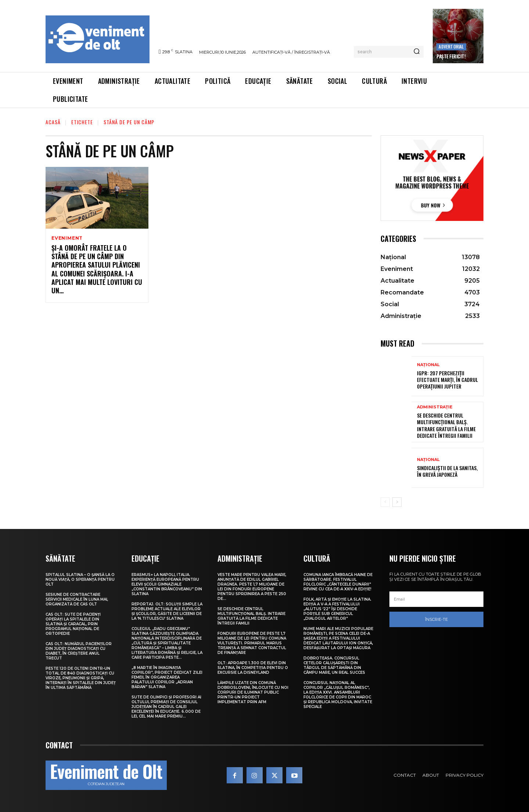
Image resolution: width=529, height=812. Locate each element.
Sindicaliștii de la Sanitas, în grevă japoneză (447, 471)
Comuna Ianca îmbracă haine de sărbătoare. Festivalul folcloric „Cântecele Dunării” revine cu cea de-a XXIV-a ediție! (338, 582)
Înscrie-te (436, 619)
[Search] (417, 52)
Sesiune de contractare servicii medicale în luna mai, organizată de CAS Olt (77, 599)
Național (428, 365)
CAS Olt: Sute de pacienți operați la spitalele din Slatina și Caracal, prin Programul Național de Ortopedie (73, 624)
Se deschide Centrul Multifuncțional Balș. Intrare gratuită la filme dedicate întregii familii (446, 425)
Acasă (53, 122)
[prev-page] (385, 502)
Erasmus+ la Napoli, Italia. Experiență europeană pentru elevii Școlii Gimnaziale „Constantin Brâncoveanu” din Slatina (167, 584)
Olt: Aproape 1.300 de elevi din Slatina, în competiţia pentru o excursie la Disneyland (253, 668)
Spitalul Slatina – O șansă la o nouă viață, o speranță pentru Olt (80, 580)
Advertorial (451, 46)
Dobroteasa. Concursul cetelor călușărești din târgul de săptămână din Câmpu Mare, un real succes (334, 665)
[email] (436, 599)
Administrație (435, 407)
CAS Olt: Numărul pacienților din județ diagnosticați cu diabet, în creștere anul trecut (79, 651)
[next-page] (397, 502)
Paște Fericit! (451, 56)
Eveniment (67, 238)
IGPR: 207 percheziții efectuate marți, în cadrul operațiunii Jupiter (447, 380)
